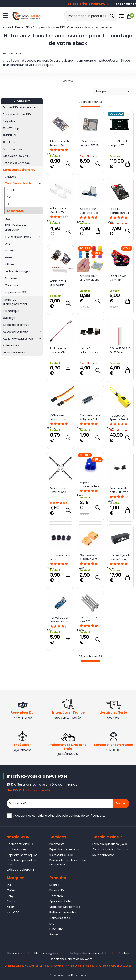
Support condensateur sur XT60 (90, 484)
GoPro (11, 891)
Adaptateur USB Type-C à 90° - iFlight (89, 211)
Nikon (10, 907)
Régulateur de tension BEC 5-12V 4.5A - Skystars (90, 143)
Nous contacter (103, 855)
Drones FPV (57, 891)
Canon (11, 902)
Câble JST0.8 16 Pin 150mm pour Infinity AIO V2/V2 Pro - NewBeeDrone (120, 350)
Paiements (57, 844)
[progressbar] (90, 107)
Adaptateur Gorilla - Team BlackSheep (60, 210)
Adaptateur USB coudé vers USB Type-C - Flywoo (60, 283)
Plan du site (15, 954)
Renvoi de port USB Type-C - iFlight (60, 620)
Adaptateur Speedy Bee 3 (119, 417)
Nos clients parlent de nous (22, 863)
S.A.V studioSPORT (62, 855)
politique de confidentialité (87, 816)
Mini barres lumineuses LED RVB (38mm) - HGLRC (58, 490)
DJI (9, 885)
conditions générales (47, 816)
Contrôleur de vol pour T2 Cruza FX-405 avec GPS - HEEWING (119, 143)
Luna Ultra (56, 929)
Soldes (54, 935)
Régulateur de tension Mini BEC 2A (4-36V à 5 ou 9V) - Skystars (60, 143)
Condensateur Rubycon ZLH (90, 417)
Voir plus (68, 81)
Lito (52, 924)
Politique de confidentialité (88, 954)
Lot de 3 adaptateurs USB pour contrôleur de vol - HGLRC (89, 350)
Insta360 (13, 913)
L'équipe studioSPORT (21, 844)
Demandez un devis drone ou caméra (68, 863)
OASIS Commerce (77, 975)
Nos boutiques (17, 850)
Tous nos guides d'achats (110, 850)
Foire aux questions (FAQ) (110, 844)
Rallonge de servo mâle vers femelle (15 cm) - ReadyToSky (59, 350)
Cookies (124, 954)
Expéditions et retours (64, 850)
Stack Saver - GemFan (119, 278)
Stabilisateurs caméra (65, 907)
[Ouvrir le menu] (6, 16)
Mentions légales (46, 954)
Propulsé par (57, 975)
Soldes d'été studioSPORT (89, 4)
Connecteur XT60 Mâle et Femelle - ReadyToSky (89, 557)
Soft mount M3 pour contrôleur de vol (60, 557)
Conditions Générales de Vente (71, 959)
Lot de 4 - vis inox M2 (88, 619)
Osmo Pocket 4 (60, 918)
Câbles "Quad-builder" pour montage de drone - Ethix (120, 557)
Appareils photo (60, 902)
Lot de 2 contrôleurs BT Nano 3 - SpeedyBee (120, 211)
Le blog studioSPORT (21, 870)
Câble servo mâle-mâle (58, 417)
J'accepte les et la (59, 816)
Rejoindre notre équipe (22, 855)
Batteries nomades (63, 913)
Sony (10, 896)
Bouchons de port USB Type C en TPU (119, 490)
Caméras (56, 896)
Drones (54, 885)
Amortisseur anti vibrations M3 (90, 278)
